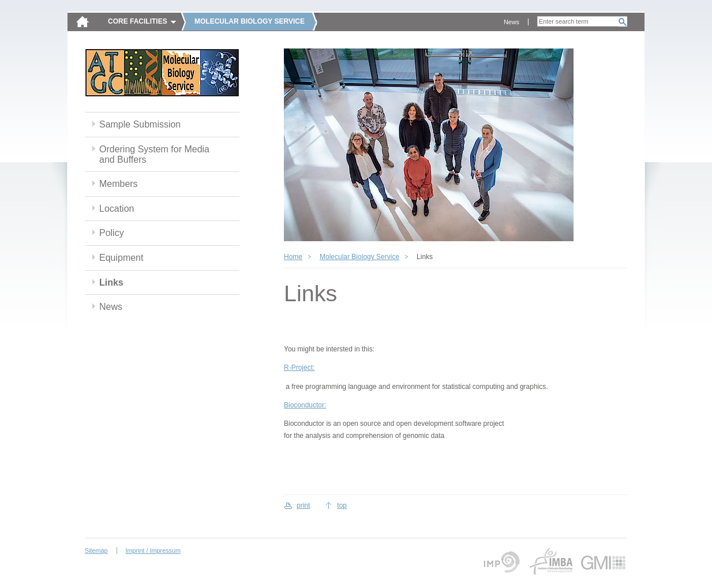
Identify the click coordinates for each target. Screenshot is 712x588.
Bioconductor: (305, 405)
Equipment (121, 258)
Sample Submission (140, 124)
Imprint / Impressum (153, 550)
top (342, 505)
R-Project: (299, 368)
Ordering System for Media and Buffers (154, 154)
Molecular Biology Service (359, 257)
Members (119, 184)
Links (111, 282)
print (303, 505)
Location (117, 209)
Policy (112, 233)
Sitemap (96, 550)
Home (293, 257)
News (511, 22)
